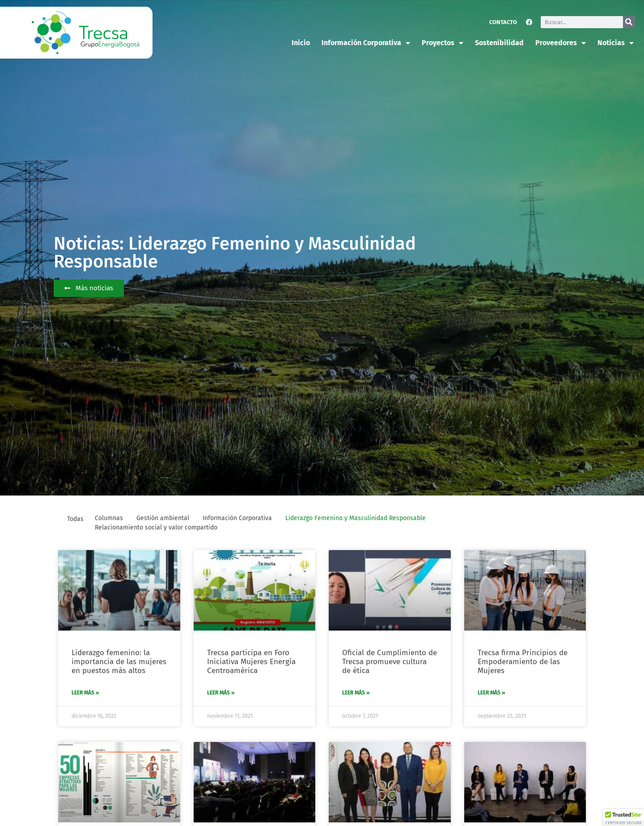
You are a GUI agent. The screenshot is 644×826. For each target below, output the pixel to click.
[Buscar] (629, 22)
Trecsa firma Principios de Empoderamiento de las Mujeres (523, 662)
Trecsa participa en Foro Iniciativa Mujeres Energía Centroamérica (251, 662)
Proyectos (443, 43)
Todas (75, 519)
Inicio (301, 43)
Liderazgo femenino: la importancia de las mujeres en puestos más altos (119, 662)
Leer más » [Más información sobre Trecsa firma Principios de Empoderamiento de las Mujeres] (491, 693)
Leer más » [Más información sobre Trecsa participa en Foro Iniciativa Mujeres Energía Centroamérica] (221, 693)
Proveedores (561, 43)
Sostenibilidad (499, 43)
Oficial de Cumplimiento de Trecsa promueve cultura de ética (390, 662)
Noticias (616, 43)
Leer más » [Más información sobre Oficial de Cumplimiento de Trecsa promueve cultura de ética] (356, 693)
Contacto (503, 22)
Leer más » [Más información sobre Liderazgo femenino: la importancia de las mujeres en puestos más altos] (85, 693)
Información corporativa (366, 43)
